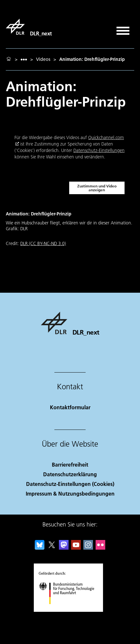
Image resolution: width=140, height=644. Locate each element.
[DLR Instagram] (88, 548)
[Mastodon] (64, 548)
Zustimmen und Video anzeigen (97, 188)
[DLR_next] (29, 27)
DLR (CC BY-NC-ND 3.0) (43, 243)
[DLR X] (52, 548)
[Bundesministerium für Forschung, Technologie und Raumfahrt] (70, 610)
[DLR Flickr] (100, 548)
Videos (43, 59)
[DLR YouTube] (76, 548)
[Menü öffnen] (123, 28)
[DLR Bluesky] (40, 548)
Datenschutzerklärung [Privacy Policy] (70, 474)
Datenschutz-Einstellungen (99, 150)
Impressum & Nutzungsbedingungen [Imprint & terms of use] (70, 493)
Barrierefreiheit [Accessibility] (70, 464)
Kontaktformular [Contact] (70, 407)
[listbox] (24, 59)
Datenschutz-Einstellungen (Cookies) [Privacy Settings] (70, 484)
